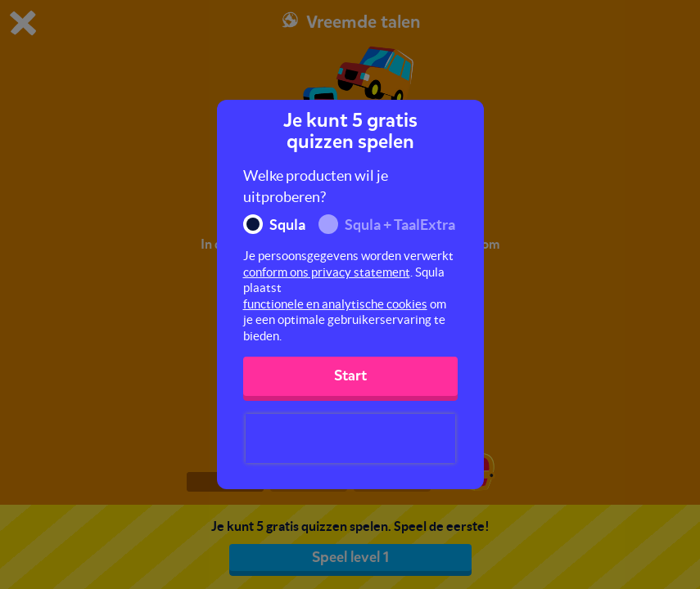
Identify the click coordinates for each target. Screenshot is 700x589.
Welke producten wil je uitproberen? (316, 186)
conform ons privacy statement (327, 272)
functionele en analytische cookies (335, 304)
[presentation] (350, 438)
